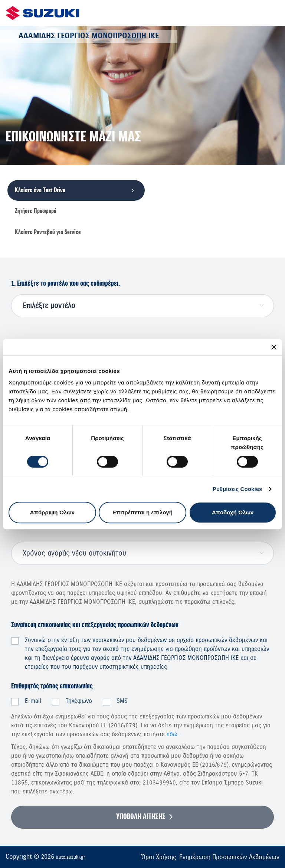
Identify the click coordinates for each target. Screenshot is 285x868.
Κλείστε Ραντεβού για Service (48, 232)
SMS (122, 701)
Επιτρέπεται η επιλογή (142, 512)
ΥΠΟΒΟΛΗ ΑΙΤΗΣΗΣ (141, 817)
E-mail (33, 701)
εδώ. (173, 734)
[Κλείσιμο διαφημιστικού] (274, 347)
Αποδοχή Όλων (233, 512)
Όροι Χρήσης (159, 857)
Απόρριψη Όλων (52, 512)
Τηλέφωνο (79, 701)
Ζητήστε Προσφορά (36, 211)
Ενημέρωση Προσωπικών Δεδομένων (229, 857)
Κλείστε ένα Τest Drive (40, 190)
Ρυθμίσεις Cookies (237, 489)
